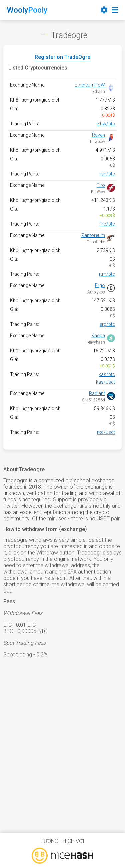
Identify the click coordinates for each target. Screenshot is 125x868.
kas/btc (107, 374)
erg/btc (107, 324)
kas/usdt (105, 382)
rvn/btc (107, 174)
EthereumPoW (90, 85)
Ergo (100, 285)
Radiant (97, 393)
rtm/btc (107, 274)
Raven (98, 135)
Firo (101, 185)
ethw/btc (106, 124)
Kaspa (98, 336)
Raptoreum (93, 235)
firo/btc (107, 224)
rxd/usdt (106, 432)
